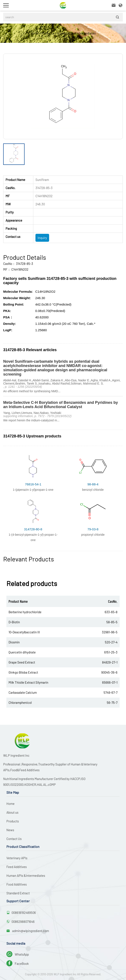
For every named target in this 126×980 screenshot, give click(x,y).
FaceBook (18, 964)
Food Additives (17, 884)
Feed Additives (17, 867)
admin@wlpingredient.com (30, 931)
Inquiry (42, 238)
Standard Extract (18, 893)
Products (48, 33)
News (10, 830)
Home (35, 33)
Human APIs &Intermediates (76, 33)
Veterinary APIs (17, 858)
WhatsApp (18, 954)
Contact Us (14, 839)
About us (12, 812)
